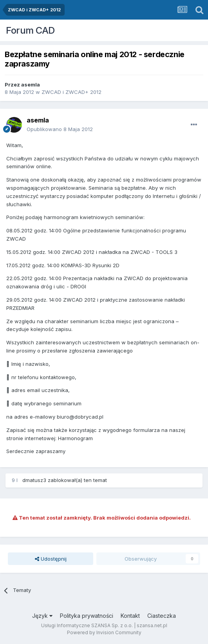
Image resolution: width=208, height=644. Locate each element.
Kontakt (130, 616)
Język (42, 616)
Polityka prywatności (87, 616)
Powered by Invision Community (104, 632)
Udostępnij (51, 559)
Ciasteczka (162, 616)
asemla (31, 85)
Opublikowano (60, 129)
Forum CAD (30, 30)
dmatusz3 (34, 480)
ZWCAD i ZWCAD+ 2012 (71, 92)
